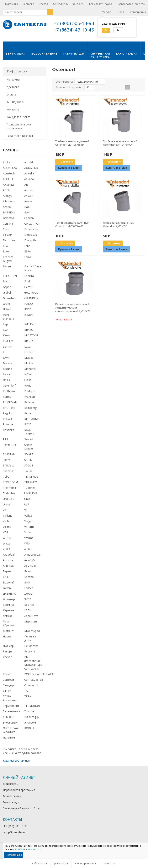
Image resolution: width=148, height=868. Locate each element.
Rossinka (8, 433)
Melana (8, 366)
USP (27, 507)
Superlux (8, 474)
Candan (29, 221)
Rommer (8, 427)
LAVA (6, 361)
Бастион (30, 580)
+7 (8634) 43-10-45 (74, 30)
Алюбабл (30, 563)
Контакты (79, 4)
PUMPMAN (10, 405)
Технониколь (11, 714)
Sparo (7, 463)
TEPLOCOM (10, 485)
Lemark (8, 350)
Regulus (8, 416)
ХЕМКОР (8, 720)
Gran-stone (10, 301)
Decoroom (31, 232)
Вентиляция (15, 57)
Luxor (28, 350)
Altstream (9, 204)
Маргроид (31, 624)
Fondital (29, 279)
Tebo (6, 480)
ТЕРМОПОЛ (32, 709)
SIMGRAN (9, 457)
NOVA (28, 377)
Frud (27, 284)
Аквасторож (32, 558)
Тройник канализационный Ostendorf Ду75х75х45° (72, 227)
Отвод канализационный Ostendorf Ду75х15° (119, 227)
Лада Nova (31, 619)
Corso (7, 232)
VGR (5, 535)
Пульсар (8, 649)
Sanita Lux (9, 448)
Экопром (30, 726)
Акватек (8, 563)
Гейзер (29, 591)
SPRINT (29, 463)
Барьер (8, 574)
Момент (8, 634)
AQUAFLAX (10, 171)
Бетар (28, 574)
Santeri (29, 442)
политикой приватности (26, 849)
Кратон (29, 608)
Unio (27, 502)
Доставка (28, 4)
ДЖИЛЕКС (9, 597)
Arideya (8, 199)
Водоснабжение (44, 57)
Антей (28, 552)
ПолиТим (9, 741)
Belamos (8, 221)
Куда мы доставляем (17, 764)
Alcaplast (8, 188)
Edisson (8, 238)
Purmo (7, 400)
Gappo (7, 290)
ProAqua (30, 394)
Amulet (29, 165)
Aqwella (29, 176)
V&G (6, 513)
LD (5, 355)
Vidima (7, 530)
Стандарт (9, 688)
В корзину (65, 165)
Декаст (29, 597)
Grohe (7, 307)
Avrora (28, 204)
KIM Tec (8, 344)
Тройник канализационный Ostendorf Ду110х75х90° (120, 146)
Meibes (29, 361)
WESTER (8, 541)
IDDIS (28, 312)
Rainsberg (30, 411)
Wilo (27, 546)
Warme (29, 541)
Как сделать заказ (101, 4)
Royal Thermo (29, 435)
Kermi (7, 338)
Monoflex (30, 372)
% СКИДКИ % (60, 4)
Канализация (127, 57)
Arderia (29, 193)
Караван (8, 613)
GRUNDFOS (32, 301)
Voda (27, 535)
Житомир (9, 602)
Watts (7, 546)
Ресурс (7, 660)
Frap (6, 284)
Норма (7, 639)
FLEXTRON (10, 279)
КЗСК (28, 613)
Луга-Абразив (8, 626)
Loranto (29, 355)
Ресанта (30, 654)
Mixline (29, 366)
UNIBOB (8, 502)
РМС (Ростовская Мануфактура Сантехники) (33, 666)
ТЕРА (28, 699)
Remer (28, 416)
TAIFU (28, 474)
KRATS (29, 333)
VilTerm (29, 530)
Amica (7, 165)
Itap (5, 327)
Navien (7, 377)
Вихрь (7, 591)
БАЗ (5, 580)
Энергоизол (11, 726)
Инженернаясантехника (100, 58)
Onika (28, 383)
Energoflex (31, 243)
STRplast (8, 468)
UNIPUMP (31, 496)
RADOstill (9, 411)
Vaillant (7, 519)
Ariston (29, 199)
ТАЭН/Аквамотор (10, 701)
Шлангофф (32, 720)
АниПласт (9, 569)
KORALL (29, 731)
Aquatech (9, 176)
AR (26, 188)
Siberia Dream (29, 450)
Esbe (27, 249)
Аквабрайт (10, 558)
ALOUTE (8, 182)
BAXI (27, 215)
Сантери (8, 683)
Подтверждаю (14, 855)
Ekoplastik (31, 238)
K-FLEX (29, 327)
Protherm (9, 394)
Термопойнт (11, 709)
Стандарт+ (31, 688)
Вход (121, 12)
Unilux (7, 507)
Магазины (11, 4)
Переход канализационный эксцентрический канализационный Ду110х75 (73, 311)
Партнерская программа (19, 793)
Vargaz (29, 524)
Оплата (43, 4)
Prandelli (30, 400)
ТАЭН (28, 694)
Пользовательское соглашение (19, 129)
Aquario (29, 182)
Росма (7, 677)
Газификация (74, 57)
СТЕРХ (7, 694)
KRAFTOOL (31, 338)
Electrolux (9, 243)
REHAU (7, 422)
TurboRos (9, 496)
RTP (5, 442)
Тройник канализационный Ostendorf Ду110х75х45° (72, 146)
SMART (29, 457)
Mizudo (8, 372)
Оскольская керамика (11, 733)
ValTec (7, 524)
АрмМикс (30, 569)
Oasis (6, 383)
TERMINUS (31, 480)
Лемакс (8, 619)
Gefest (28, 290)
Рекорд (8, 654)
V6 (26, 513)
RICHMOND (32, 422)
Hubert (7, 312)
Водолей (9, 585)
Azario (7, 210)
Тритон (29, 714)
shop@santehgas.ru (16, 835)
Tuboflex (30, 491)
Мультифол (32, 634)
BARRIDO (9, 215)
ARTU (6, 193)
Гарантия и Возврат (20, 139)
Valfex (28, 519)
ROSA (28, 427)
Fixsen (7, 269)
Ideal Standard (8, 320)
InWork (29, 318)
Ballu (27, 210)
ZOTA (7, 552)
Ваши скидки (11, 805)
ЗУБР (28, 602)
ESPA (28, 254)
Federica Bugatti (8, 262)
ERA (5, 249)
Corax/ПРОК (32, 227)
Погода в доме (30, 641)
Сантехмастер (34, 683)
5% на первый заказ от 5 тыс (22, 811)
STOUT (29, 468)
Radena (29, 405)
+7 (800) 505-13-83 (74, 23)
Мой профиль (12, 799)
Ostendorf (9, 389)
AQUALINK (31, 171)
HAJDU (29, 307)
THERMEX (31, 485)
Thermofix (9, 491)
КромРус (9, 608)
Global (7, 296)
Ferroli (28, 260)
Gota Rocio (31, 296)
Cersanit (8, 227)
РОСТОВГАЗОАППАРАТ (40, 677)
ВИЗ (27, 585)
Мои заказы (11, 787)
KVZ (5, 333)
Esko (6, 254)
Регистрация (138, 12)
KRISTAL (30, 344)
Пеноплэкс (31, 649)
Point (28, 389)
